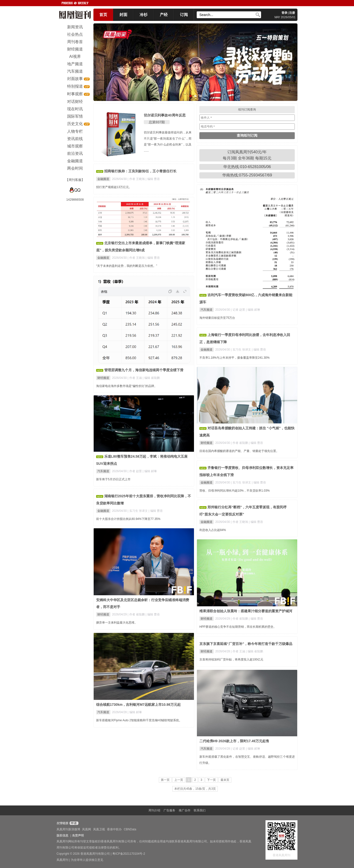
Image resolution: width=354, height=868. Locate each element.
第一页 (165, 780)
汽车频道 (206, 310)
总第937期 (157, 122)
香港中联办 (114, 829)
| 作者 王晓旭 (137, 179)
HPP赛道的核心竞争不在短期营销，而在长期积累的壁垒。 (238, 627)
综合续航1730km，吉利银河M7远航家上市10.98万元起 (138, 705)
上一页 (179, 780)
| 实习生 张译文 (241, 350)
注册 (292, 13)
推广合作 (185, 810)
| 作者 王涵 (135, 378)
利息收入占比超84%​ (213, 530)
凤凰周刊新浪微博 (68, 829)
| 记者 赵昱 (238, 310)
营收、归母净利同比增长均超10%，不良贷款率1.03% (235, 491)
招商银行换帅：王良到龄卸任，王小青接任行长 (140, 171)
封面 (123, 15)
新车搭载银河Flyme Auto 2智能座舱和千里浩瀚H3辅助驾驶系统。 (139, 720)
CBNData (130, 829)
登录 (284, 13)
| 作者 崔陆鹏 (240, 443)
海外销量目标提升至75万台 (217, 318)
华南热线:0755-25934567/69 (247, 175)
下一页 (211, 780)
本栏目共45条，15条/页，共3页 (195, 789)
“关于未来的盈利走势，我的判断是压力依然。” (127, 266)
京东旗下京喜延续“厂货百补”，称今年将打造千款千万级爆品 (246, 644)
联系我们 (200, 810)
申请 (73, 823)
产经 (164, 15)
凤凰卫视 (99, 829)
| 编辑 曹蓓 (153, 179)
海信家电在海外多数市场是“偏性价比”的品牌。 (127, 386)
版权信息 (62, 836)
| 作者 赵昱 (135, 471)
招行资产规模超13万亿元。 (114, 187)
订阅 (184, 15)
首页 (103, 15)
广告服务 (169, 810)
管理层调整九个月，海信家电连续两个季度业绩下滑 (144, 370)
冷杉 (144, 15)
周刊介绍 (154, 810)
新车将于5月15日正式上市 (113, 479)
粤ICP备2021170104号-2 (129, 854)
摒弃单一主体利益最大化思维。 (117, 623)
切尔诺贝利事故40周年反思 (165, 115)
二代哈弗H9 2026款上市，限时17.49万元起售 (234, 741)
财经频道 (103, 378)
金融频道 (103, 179)
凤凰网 (87, 829)
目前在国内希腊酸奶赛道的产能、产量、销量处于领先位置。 (239, 451)
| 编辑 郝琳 (253, 310)
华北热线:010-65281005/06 (247, 167)
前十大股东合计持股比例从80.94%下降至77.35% (128, 519)
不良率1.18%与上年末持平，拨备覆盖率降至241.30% (234, 358)
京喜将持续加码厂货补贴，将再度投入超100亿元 (231, 659)
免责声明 (78, 836)
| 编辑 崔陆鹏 (151, 378)
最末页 (225, 780)
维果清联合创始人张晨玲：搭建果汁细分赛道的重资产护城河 (246, 611)
